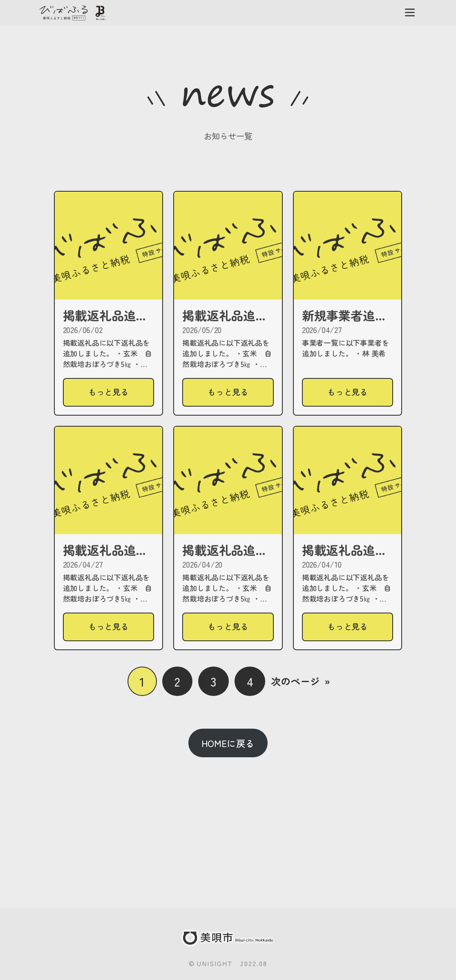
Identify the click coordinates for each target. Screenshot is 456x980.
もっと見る (112, 395)
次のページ (301, 681)
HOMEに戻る (228, 743)
